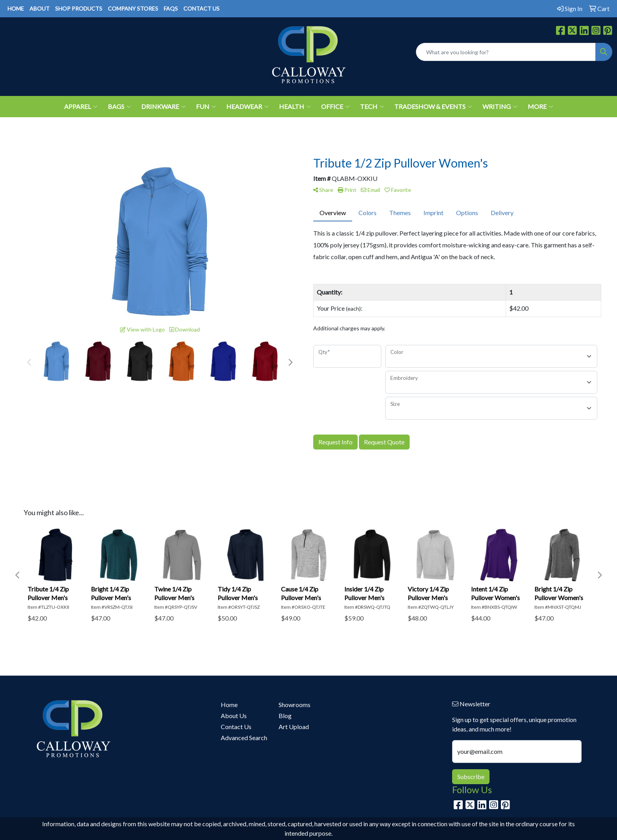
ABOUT (40, 8)
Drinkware (163, 107)
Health (295, 107)
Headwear (248, 107)
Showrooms (295, 705)
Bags (119, 107)
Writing (500, 107)
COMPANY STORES (133, 8)
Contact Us (236, 727)
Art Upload (294, 727)
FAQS (171, 8)
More (540, 107)
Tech (372, 107)
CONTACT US (201, 8)
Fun (206, 107)
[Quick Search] (506, 52)
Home (229, 705)
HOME (16, 8)
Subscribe (471, 776)
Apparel (81, 107)
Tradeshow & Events (433, 107)
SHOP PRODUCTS (79, 8)
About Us (234, 716)
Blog (285, 716)
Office (335, 107)
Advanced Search (244, 738)
